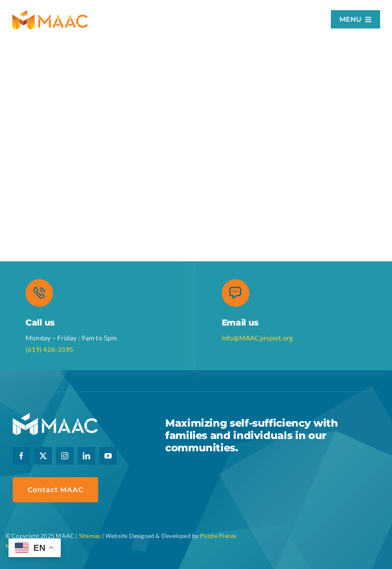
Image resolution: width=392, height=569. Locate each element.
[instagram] (65, 456)
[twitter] (43, 456)
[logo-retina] (50, 13)
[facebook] (21, 456)
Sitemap (90, 536)
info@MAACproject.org (257, 338)
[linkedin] (86, 456)
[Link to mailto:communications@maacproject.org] (235, 293)
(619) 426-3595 (49, 349)
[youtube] (108, 456)
